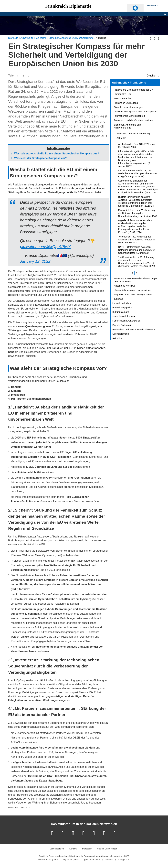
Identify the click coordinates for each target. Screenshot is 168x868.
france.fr (109, 860)
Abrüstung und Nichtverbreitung (133, 134)
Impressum (87, 849)
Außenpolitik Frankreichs (129, 83)
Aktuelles (121, 138)
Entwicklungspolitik (122, 308)
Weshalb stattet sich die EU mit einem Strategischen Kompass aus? (57, 154)
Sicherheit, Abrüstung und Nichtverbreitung (127, 126)
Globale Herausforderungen (128, 107)
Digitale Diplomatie (122, 325)
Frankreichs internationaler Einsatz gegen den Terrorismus (136, 280)
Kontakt (73, 849)
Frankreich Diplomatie (68, 6)
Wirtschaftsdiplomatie (124, 316)
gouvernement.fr (92, 860)
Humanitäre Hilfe (123, 94)
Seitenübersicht (57, 849)
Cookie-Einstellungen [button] (107, 849)
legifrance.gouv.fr (71, 860)
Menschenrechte (123, 98)
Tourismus (118, 299)
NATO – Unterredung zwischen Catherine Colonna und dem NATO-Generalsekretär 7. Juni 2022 (137, 250)
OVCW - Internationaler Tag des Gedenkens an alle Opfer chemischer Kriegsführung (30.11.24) (138, 173)
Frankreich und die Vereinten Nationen (134, 120)
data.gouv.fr (123, 860)
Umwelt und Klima (122, 303)
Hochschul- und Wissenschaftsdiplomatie (134, 330)
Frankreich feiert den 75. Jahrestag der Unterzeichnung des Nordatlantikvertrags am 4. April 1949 (138, 213)
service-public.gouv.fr (48, 860)
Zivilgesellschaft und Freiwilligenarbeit (132, 295)
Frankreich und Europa (126, 103)
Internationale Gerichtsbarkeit (129, 116)
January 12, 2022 (35, 261)
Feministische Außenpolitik (126, 321)
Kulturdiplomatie (121, 312)
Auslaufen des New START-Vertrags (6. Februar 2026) (137, 146)
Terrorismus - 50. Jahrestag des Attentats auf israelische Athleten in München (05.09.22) (136, 240)
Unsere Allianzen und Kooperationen (133, 290)
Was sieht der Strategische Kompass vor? (41, 158)
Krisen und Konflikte (124, 286)
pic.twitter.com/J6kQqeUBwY (45, 247)
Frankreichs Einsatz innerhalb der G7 (133, 90)
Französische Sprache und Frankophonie (135, 112)
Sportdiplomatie (121, 334)
